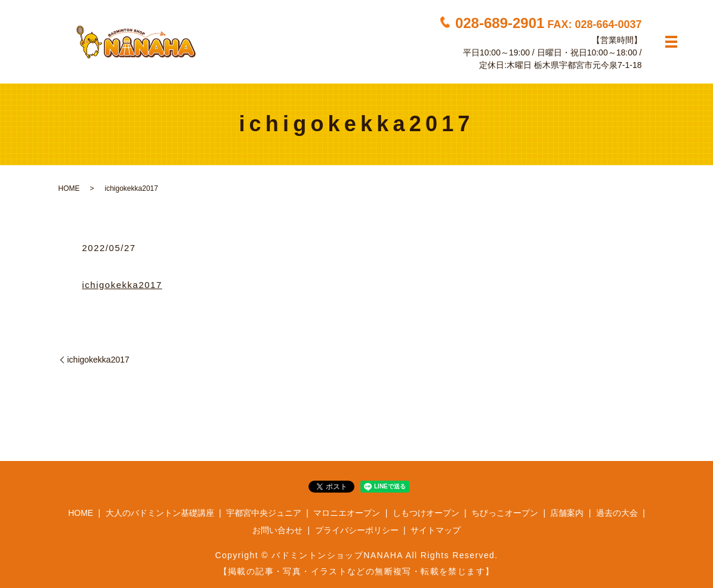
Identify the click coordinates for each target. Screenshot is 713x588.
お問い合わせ (277, 530)
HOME (69, 188)
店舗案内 (567, 513)
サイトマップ (436, 530)
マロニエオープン (347, 513)
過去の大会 (617, 513)
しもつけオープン (426, 513)
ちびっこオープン (505, 513)
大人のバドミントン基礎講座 (160, 513)
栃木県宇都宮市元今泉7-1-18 (588, 65)
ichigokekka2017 (122, 285)
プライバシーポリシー (357, 530)
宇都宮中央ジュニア (264, 513)
